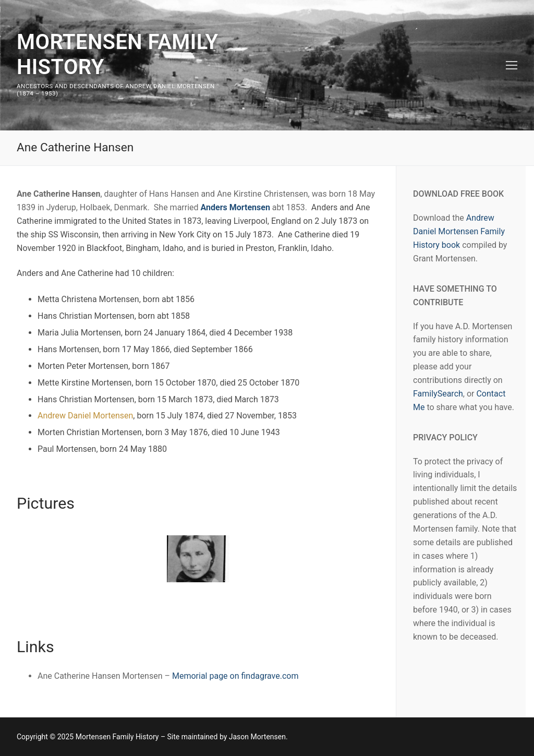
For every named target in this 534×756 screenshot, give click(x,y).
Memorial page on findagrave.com (235, 676)
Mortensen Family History (118, 55)
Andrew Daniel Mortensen (85, 416)
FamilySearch (438, 394)
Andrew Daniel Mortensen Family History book (459, 231)
